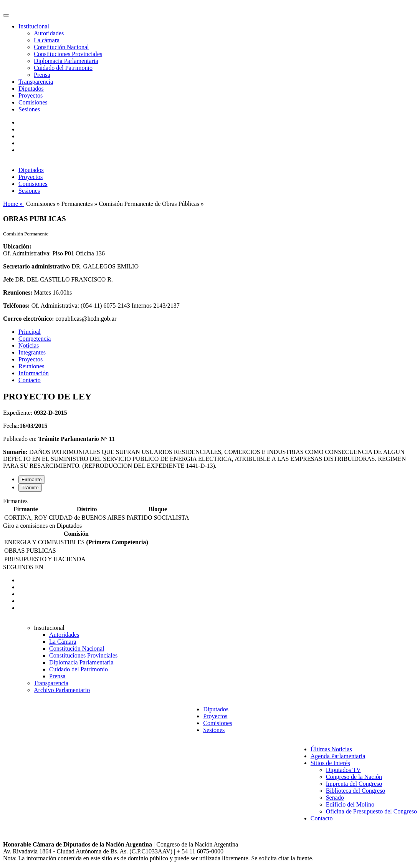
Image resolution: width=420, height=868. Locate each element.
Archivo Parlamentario (62, 690)
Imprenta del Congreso (354, 784)
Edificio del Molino (350, 804)
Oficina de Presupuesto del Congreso (371, 811)
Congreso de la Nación (354, 777)
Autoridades (49, 33)
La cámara (47, 40)
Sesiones (29, 109)
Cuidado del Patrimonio (63, 68)
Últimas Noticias (331, 749)
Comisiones (33, 102)
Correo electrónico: (29, 319)
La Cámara (63, 642)
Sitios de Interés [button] (330, 763)
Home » (14, 204)
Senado (335, 798)
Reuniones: (18, 292)
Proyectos (31, 95)
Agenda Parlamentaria (338, 756)
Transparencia (36, 82)
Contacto (30, 380)
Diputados (31, 89)
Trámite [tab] (30, 488)
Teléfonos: (17, 306)
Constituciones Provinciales (68, 54)
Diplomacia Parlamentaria (66, 61)
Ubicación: (17, 246)
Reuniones (31, 366)
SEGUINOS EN (23, 567)
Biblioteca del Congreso (356, 791)
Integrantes (32, 352)
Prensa (42, 75)
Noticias (29, 345)
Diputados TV (343, 770)
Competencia (35, 339)
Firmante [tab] (32, 480)
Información (34, 373)
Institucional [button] (34, 26)
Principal (30, 332)
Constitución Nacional (61, 47)
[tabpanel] (210, 510)
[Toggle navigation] (6, 15)
